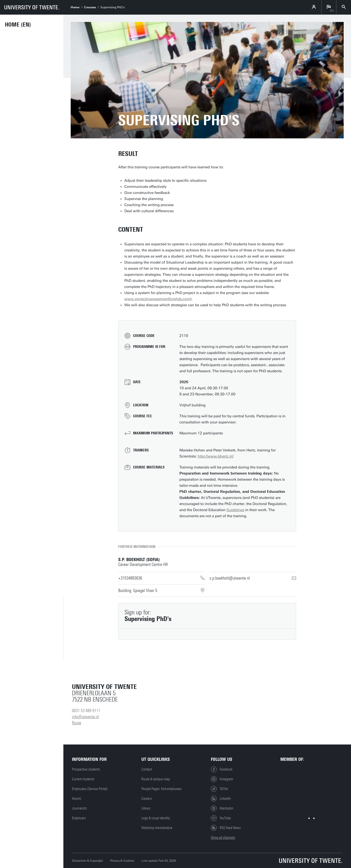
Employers (79, 818)
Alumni (77, 799)
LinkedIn (221, 799)
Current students (83, 779)
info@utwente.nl (85, 717)
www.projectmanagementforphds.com (157, 299)
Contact (147, 769)
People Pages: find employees (161, 789)
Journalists (79, 808)
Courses (90, 7)
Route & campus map (156, 779)
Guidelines (235, 510)
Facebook (222, 769)
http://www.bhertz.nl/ (216, 456)
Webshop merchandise (157, 828)
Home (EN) (18, 25)
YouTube (221, 818)
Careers (147, 799)
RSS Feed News (226, 828)
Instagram (222, 779)
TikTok (219, 789)
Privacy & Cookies (122, 861)
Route (77, 723)
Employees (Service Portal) (90, 789)
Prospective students (86, 769)
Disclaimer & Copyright (87, 861)
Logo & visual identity (156, 818)
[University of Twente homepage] (32, 7)
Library (146, 808)
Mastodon (222, 808)
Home (75, 7)
